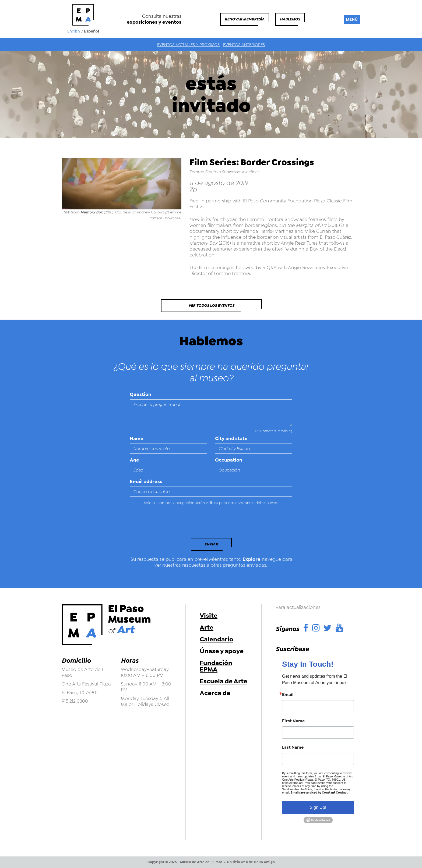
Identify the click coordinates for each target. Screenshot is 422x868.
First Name (293, 721)
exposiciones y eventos (154, 22)
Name (137, 438)
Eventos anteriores (244, 45)
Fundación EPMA (216, 666)
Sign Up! (318, 807)
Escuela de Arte (224, 681)
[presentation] (167, 523)
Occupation (229, 460)
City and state (231, 438)
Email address (146, 481)
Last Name (293, 747)
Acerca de (215, 693)
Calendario (217, 639)
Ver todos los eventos (211, 306)
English (74, 31)
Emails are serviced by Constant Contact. (320, 793)
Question (140, 394)
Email (288, 695)
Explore (252, 559)
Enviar (211, 544)
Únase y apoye (222, 651)
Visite (209, 616)
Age (134, 460)
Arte (207, 627)
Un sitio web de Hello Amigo (251, 862)
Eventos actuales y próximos (188, 45)
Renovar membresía (245, 19)
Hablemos (290, 19)
